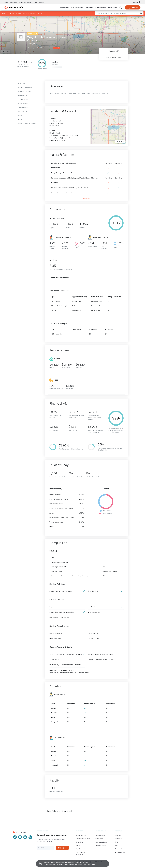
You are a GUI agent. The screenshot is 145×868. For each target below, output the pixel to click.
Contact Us (119, 839)
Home (4, 13)
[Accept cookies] (104, 864)
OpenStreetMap (131, 17)
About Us (118, 835)
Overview (22, 83)
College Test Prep (81, 835)
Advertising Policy (121, 852)
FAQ (36, 2)
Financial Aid (23, 103)
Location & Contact (25, 87)
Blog (6, 2)
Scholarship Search (101, 842)
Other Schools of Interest (27, 124)
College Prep (65, 7)
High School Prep (100, 7)
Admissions (23, 95)
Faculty (21, 120)
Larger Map (6, 51)
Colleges (11, 13)
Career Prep (89, 7)
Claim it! (57, 48)
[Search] (121, 7)
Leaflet (121, 17)
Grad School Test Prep (83, 839)
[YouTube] (25, 837)
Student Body (23, 107)
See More (86, 199)
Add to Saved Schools (114, 57)
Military (78, 845)
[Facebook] (20, 837)
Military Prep (112, 7)
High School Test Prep (83, 849)
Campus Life (23, 111)
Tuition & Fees (23, 99)
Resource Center (101, 845)
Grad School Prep (77, 7)
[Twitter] (15, 837)
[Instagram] (30, 837)
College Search (100, 835)
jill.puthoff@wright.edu (62, 138)
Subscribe (62, 848)
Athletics (21, 116)
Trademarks (119, 849)
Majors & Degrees (25, 91)
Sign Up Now (133, 7)
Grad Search (99, 839)
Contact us (43, 2)
